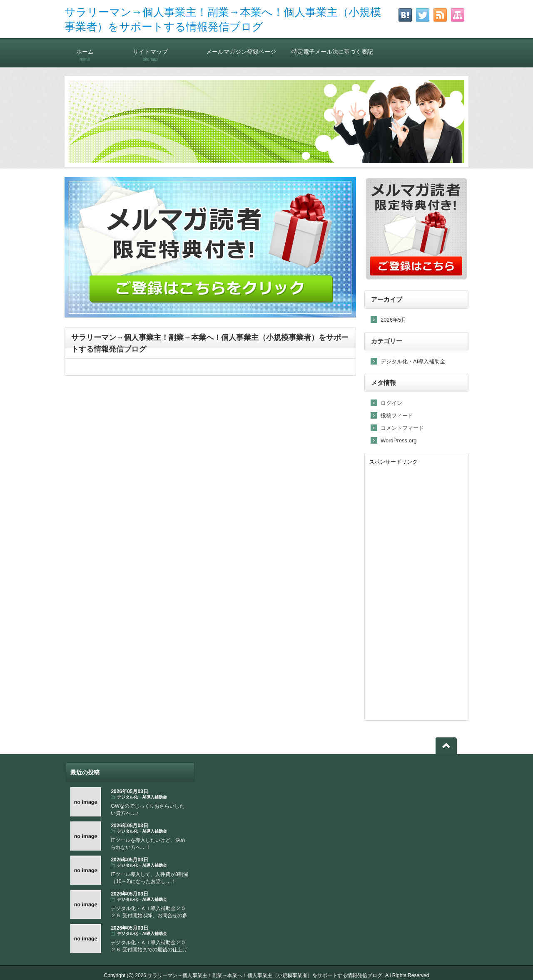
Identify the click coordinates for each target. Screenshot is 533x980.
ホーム (85, 51)
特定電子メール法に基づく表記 (332, 51)
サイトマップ (150, 51)
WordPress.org (399, 440)
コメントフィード (402, 428)
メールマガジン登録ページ (241, 51)
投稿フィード (397, 416)
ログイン (391, 403)
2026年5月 (394, 320)
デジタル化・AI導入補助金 (413, 361)
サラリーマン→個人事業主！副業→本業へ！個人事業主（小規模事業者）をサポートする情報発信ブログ (265, 975)
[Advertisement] (416, 591)
